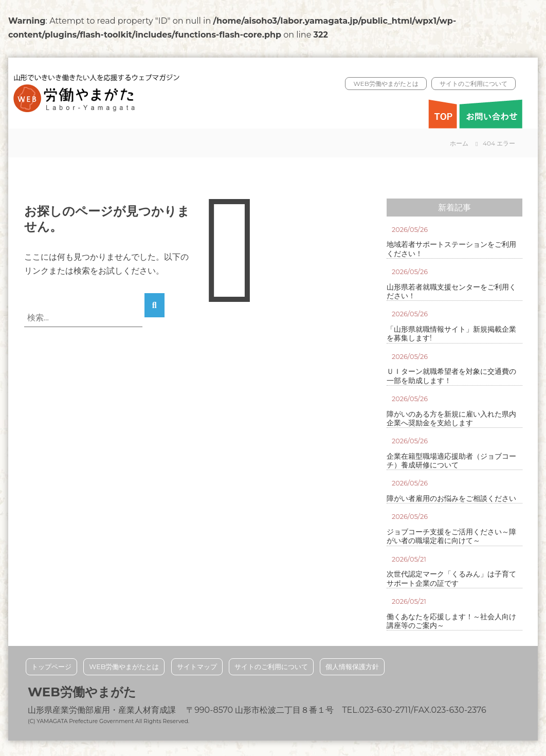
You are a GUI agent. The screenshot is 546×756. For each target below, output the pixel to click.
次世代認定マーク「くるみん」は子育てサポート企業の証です (451, 579)
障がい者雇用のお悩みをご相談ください (451, 499)
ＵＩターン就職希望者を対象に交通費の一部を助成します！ (451, 376)
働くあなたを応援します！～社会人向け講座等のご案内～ (451, 621)
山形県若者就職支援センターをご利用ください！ (451, 292)
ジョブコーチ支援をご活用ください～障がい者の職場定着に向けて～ (451, 536)
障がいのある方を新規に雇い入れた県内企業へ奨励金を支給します (451, 419)
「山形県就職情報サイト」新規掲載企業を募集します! (451, 334)
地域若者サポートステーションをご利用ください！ (451, 249)
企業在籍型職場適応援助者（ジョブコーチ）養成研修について (451, 461)
